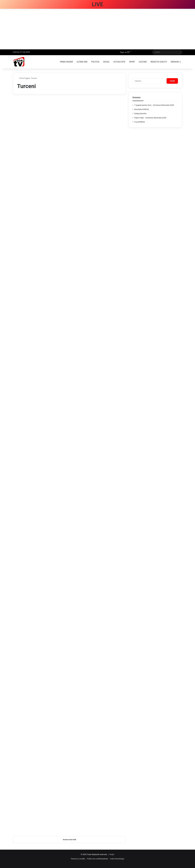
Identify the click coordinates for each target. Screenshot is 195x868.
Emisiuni (175, 62)
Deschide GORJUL (142, 109)
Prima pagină (66, 62)
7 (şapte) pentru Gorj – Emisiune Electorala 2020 (154, 105)
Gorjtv (112, 854)
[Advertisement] (97, 29)
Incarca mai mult (69, 840)
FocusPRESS (139, 122)
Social (106, 62)
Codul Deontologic (117, 859)
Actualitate (119, 62)
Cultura (143, 62)
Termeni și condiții (78, 859)
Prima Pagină (23, 78)
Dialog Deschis (140, 113)
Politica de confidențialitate (97, 859)
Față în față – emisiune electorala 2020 (150, 118)
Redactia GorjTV (159, 62)
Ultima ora (82, 62)
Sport (132, 62)
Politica (95, 62)
